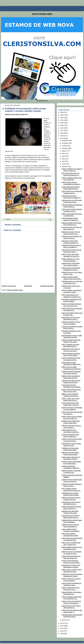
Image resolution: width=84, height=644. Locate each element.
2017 (62, 131)
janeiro (64, 620)
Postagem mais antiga (47, 286)
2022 (62, 118)
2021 (62, 120)
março (64, 164)
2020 (62, 123)
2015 (62, 136)
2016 (62, 133)
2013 (62, 623)
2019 (62, 125)
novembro (65, 143)
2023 (62, 115)
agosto (64, 151)
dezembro (65, 141)
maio (64, 159)
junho (64, 156)
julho (64, 154)
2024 (62, 112)
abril (63, 161)
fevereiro (65, 167)
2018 (62, 128)
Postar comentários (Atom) (15, 290)
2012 (62, 626)
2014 (62, 138)
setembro (65, 148)
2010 (62, 631)
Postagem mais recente (9, 286)
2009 (62, 634)
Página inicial (28, 286)
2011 (62, 628)
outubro (64, 146)
